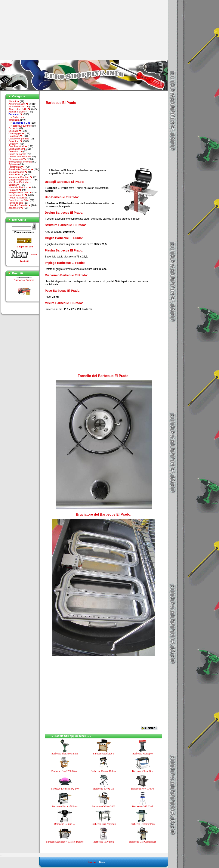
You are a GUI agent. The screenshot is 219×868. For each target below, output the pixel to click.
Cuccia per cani (17, 149)
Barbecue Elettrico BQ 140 (65, 789)
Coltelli (14, 144)
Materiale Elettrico (20, 187)
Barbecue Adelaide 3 (104, 754)
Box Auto (13, 128)
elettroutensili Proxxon (20, 162)
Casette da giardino (19, 139)
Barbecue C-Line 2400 (104, 806)
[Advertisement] (36, 30)
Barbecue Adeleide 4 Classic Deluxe (65, 842)
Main (102, 862)
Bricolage (15, 131)
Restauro (15, 190)
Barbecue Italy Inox (104, 842)
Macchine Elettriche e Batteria (20, 183)
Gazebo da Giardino (21, 169)
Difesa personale (17, 154)
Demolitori (16, 151)
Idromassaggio (18, 172)
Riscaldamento (18, 195)
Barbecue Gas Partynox (104, 824)
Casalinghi (16, 136)
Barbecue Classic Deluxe (104, 771)
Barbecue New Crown (143, 789)
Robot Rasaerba (17, 198)
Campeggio (16, 133)
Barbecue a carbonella (16, 118)
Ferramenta (16, 167)
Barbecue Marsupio (142, 754)
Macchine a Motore (20, 180)
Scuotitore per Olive (19, 200)
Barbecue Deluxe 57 (65, 824)
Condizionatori (18, 146)
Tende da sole (16, 203)
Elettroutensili (17, 159)
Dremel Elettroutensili (20, 157)
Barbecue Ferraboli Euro (65, 806)
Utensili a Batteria (19, 205)
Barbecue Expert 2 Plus (143, 824)
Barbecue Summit (24, 285)
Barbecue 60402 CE (104, 789)
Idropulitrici (16, 174)
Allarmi (14, 101)
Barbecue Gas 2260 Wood (65, 771)
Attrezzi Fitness (18, 112)
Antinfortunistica (19, 104)
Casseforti (16, 141)
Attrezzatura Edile (20, 109)
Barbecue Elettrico (22, 126)
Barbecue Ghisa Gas (143, 771)
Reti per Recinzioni (20, 192)
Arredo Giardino (19, 106)
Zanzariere (16, 208)
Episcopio (14, 164)
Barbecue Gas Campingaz (143, 842)
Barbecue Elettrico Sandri (65, 754)
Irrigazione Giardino (21, 177)
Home (92, 862)
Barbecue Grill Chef (143, 806)
